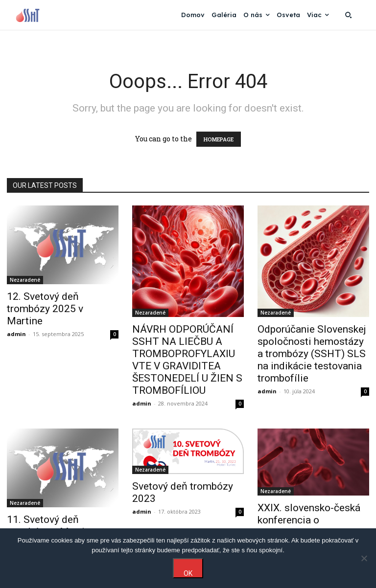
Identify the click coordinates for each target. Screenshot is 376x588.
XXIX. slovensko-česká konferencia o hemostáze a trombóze (310, 520)
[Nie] (364, 558)
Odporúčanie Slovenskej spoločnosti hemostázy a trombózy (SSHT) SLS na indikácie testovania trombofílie (312, 354)
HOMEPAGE (219, 139)
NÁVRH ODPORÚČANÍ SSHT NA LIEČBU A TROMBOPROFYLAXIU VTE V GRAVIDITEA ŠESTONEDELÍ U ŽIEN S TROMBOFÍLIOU (187, 360)
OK (188, 573)
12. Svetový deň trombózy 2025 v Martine (45, 309)
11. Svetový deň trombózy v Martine (51, 526)
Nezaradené (25, 280)
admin (16, 334)
